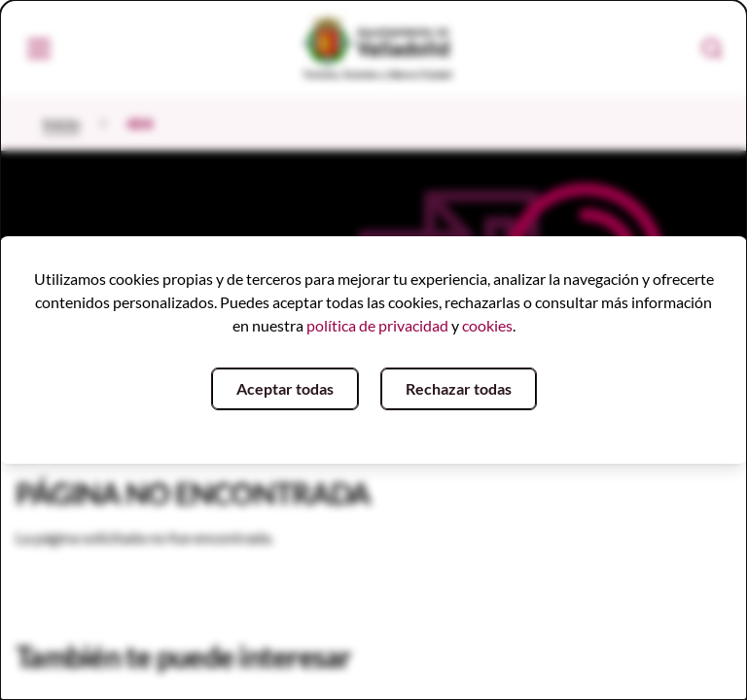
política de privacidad (377, 325)
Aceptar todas (285, 388)
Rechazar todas (459, 388)
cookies (487, 325)
